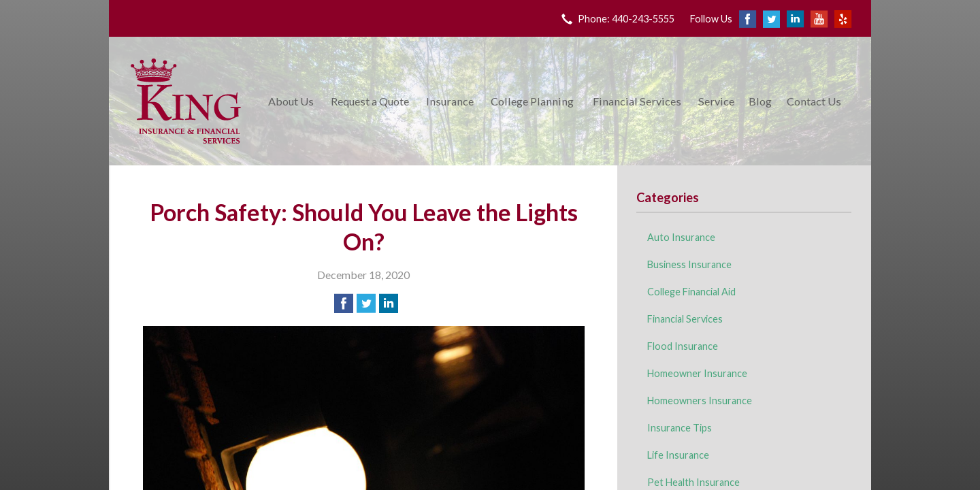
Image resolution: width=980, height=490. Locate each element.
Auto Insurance (681, 237)
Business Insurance (689, 264)
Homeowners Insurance (700, 401)
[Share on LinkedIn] (389, 304)
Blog (760, 101)
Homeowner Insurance (697, 373)
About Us (291, 101)
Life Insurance (678, 455)
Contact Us (814, 101)
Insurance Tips (680, 428)
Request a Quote (370, 101)
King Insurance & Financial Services (186, 101)
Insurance (450, 101)
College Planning (532, 101)
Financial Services (637, 101)
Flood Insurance (683, 346)
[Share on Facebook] (344, 304)
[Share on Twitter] (366, 304)
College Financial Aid (691, 292)
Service (716, 101)
